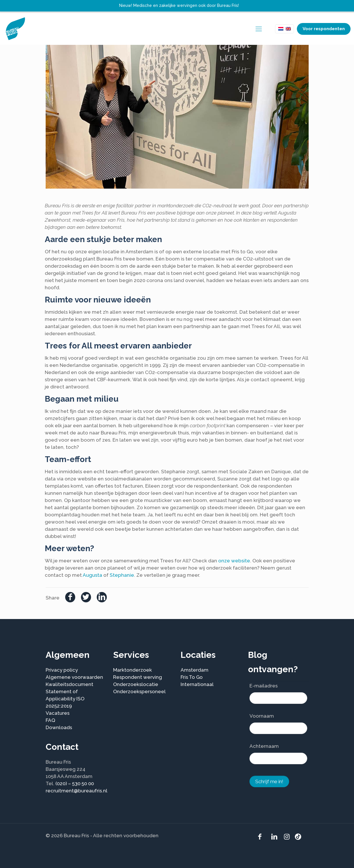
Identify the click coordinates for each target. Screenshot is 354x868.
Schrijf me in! (269, 781)
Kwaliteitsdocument (69, 684)
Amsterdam (195, 670)
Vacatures (58, 713)
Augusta (92, 575)
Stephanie (122, 575)
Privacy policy (62, 670)
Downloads (59, 727)
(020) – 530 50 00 (75, 783)
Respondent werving (138, 677)
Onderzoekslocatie (136, 684)
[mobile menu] (259, 29)
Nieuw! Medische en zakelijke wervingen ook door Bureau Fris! (179, 5)
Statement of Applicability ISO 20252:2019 (65, 699)
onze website (234, 561)
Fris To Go (192, 677)
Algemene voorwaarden (74, 677)
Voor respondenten (324, 29)
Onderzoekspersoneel (139, 691)
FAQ (50, 720)
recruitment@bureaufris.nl (77, 791)
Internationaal (197, 684)
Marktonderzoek (132, 670)
